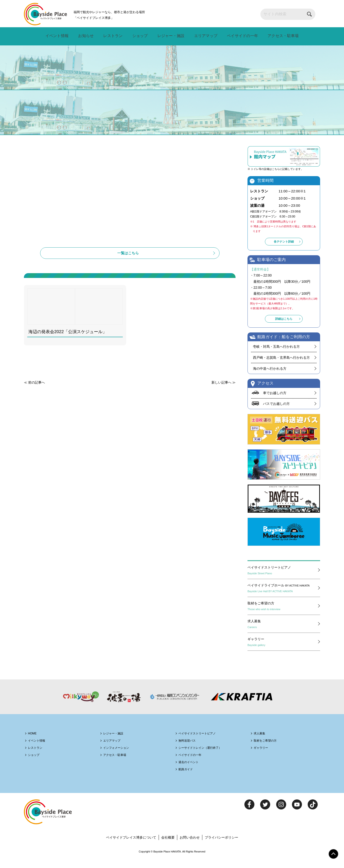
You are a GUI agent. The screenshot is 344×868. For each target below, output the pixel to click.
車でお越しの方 (276, 397)
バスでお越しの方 (277, 409)
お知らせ (86, 36)
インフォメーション (120, 757)
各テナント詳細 (284, 248)
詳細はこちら (284, 323)
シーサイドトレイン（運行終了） (206, 757)
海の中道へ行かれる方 (270, 373)
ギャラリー (283, 648)
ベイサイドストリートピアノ (283, 576)
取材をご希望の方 (283, 612)
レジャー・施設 (169, 36)
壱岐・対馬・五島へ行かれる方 (276, 351)
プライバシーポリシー (224, 846)
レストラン (113, 36)
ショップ (139, 36)
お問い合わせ (191, 846)
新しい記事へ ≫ (223, 397)
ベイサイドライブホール (283, 594)
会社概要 (168, 846)
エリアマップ (204, 36)
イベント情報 (58, 36)
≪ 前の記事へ (35, 397)
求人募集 (283, 630)
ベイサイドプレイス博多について (129, 846)
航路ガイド (188, 778)
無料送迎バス (190, 749)
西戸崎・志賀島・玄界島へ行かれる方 (281, 362)
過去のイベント (192, 771)
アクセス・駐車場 (282, 36)
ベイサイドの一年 (240, 36)
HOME (34, 742)
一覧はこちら (130, 265)
